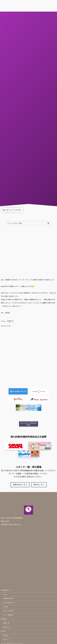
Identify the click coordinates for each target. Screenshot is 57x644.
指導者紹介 (4, 619)
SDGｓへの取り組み (9, 611)
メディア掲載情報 (8, 615)
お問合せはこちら (20, 485)
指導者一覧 (6, 623)
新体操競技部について (7, 590)
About (5, 595)
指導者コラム (7, 627)
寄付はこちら (39, 485)
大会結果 (6, 607)
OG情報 (5, 636)
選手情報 (3, 631)
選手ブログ (6, 640)
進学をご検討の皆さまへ (10, 603)
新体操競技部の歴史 (8, 599)
